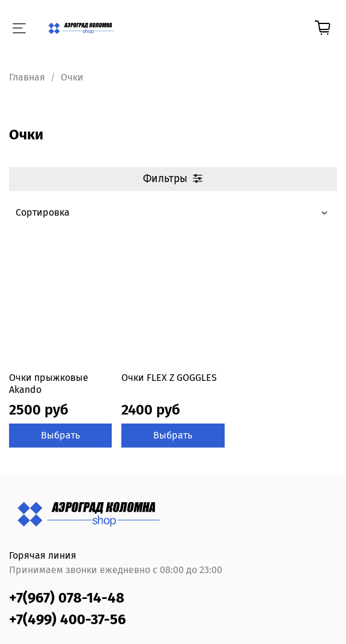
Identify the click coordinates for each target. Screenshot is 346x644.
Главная (27, 77)
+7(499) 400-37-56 (68, 619)
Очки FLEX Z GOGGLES (169, 378)
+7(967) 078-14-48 (67, 598)
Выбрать (60, 435)
